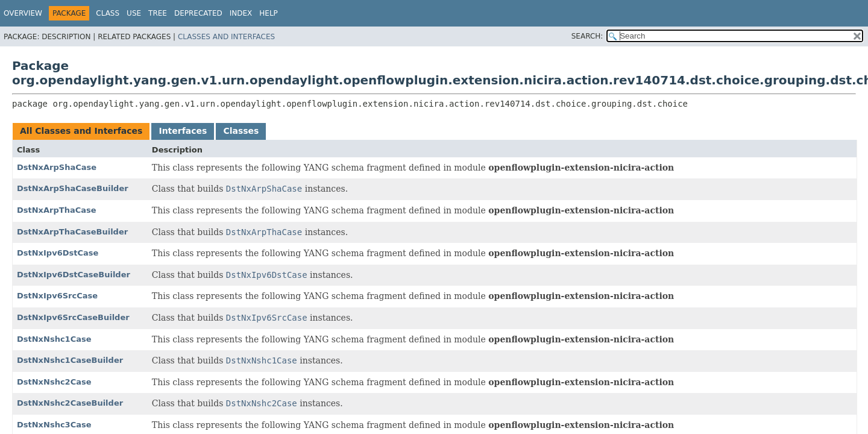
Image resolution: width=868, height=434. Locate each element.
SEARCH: (587, 36)
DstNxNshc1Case (54, 339)
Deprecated (198, 13)
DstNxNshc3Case (54, 425)
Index (241, 13)
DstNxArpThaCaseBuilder (72, 232)
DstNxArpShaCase (57, 167)
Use (134, 13)
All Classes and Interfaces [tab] (81, 131)
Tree (158, 13)
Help (269, 13)
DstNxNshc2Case (54, 382)
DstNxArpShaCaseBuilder (73, 188)
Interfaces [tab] (183, 131)
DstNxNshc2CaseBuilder (70, 403)
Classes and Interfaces (226, 37)
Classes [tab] (241, 131)
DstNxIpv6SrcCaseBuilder (73, 317)
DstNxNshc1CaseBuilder (70, 360)
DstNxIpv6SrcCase (57, 296)
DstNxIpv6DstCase (58, 253)
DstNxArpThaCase (57, 210)
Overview (23, 13)
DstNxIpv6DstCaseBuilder (74, 275)
